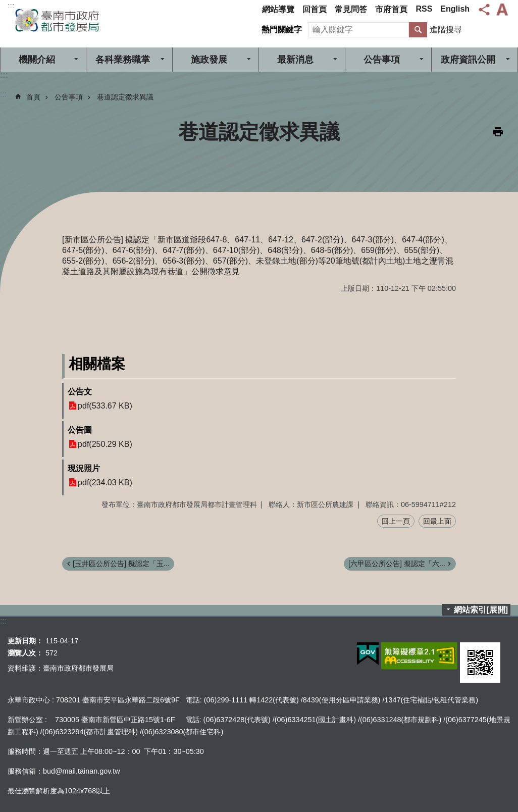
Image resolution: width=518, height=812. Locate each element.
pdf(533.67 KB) (105, 406)
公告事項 (382, 60)
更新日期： (25, 641)
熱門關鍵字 (282, 30)
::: (11, 6)
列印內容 (498, 132)
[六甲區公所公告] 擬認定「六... (397, 564)
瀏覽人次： (25, 653)
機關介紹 (37, 60)
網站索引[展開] (481, 610)
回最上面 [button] (437, 521)
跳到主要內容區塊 (5, 5)
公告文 (80, 392)
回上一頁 (396, 521)
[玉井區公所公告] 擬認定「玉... (121, 564)
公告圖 (80, 430)
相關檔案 (97, 364)
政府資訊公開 (468, 60)
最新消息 (295, 60)
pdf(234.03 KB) (105, 483)
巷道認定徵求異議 (125, 97)
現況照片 (84, 468)
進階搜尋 (446, 30)
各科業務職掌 (123, 60)
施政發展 (209, 60)
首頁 (33, 97)
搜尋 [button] (418, 30)
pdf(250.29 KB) (105, 444)
